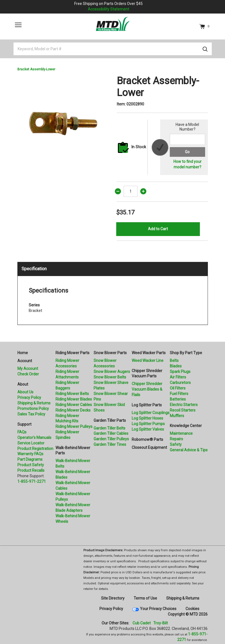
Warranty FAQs (30, 454)
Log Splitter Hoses (147, 418)
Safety (176, 444)
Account (25, 361)
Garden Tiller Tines (110, 444)
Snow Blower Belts (110, 377)
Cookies (192, 609)
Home (23, 353)
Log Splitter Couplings (151, 413)
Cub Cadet (142, 623)
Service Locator (31, 443)
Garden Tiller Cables (111, 433)
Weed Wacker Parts (149, 353)
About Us (25, 392)
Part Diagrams (30, 459)
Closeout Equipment (149, 447)
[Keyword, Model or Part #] (113, 49)
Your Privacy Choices (158, 609)
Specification (34, 269)
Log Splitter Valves (148, 429)
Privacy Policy (29, 397)
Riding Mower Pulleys (74, 426)
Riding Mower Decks (73, 410)
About (23, 384)
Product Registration (35, 449)
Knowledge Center (186, 426)
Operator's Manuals (34, 438)
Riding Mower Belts (72, 394)
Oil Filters (178, 388)
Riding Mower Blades (74, 399)
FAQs (22, 432)
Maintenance (181, 433)
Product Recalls (31, 470)
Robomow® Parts (147, 439)
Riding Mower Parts (72, 353)
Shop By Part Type (186, 353)
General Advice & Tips (189, 450)
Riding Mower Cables (74, 405)
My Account (28, 369)
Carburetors (180, 383)
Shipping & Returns (34, 403)
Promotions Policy (33, 409)
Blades (176, 366)
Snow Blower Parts (110, 353)
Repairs (176, 439)
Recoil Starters (183, 410)
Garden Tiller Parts (110, 420)
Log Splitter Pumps (148, 424)
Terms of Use (145, 598)
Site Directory (113, 598)
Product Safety (31, 465)
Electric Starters (184, 405)
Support (24, 424)
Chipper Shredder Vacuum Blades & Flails (147, 389)
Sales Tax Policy (31, 414)
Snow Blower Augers (112, 372)
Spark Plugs (180, 372)
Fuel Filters (179, 394)
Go (187, 152)
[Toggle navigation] (18, 25)
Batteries (178, 399)
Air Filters (178, 377)
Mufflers (177, 416)
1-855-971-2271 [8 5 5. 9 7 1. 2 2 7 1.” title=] (32, 481)
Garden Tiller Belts (109, 428)
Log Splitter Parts (147, 405)
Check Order (28, 374)
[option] (63, 121)
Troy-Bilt (161, 623)
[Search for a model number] (187, 139)
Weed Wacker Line (148, 361)
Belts (174, 361)
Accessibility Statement (108, 9)
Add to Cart (158, 229)
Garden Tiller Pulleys (111, 439)
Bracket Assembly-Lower (36, 69)
